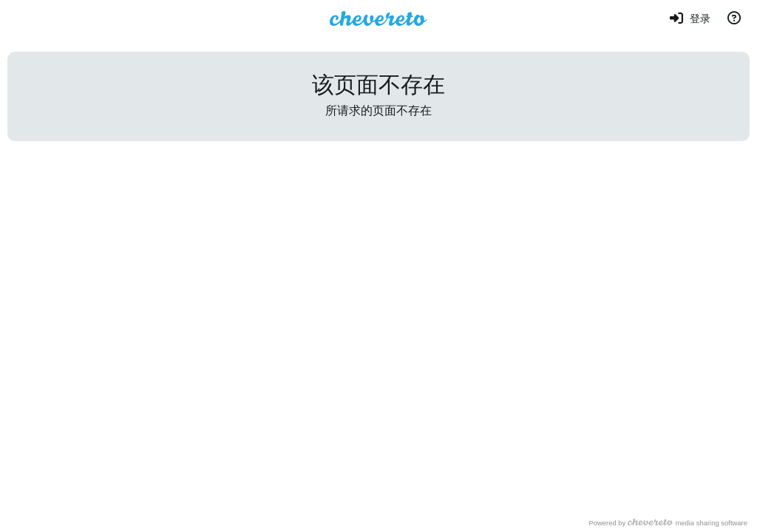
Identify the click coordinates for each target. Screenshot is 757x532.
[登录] (690, 18)
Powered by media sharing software (668, 523)
